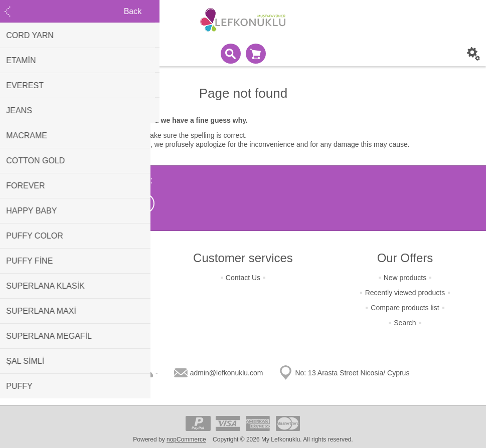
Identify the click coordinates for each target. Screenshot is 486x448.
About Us (81, 338)
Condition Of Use (81, 323)
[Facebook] (94, 203)
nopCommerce (186, 439)
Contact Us (243, 278)
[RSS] (144, 203)
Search (405, 323)
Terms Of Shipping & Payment (81, 293)
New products (405, 278)
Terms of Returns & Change (81, 278)
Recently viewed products (405, 293)
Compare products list (405, 308)
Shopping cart (256, 54)
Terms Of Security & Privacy (81, 308)
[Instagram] (119, 203)
